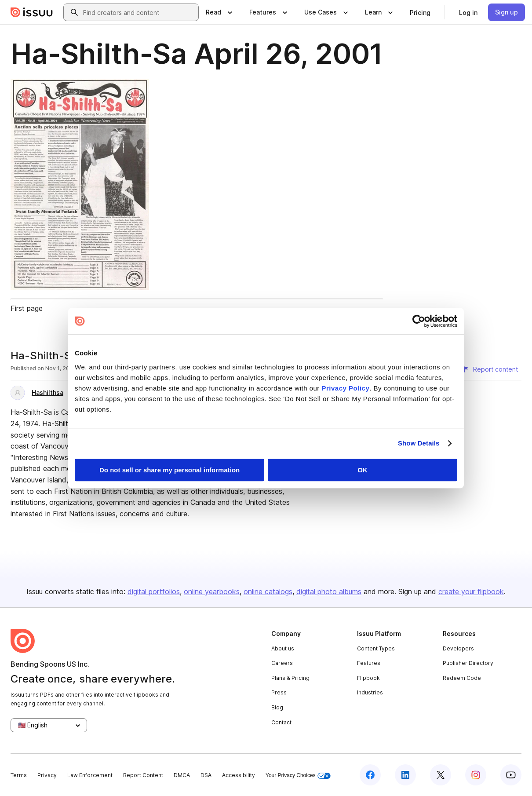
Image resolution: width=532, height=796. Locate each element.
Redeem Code (462, 678)
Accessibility (239, 775)
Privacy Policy (346, 388)
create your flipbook (471, 592)
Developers (458, 648)
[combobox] (139, 12)
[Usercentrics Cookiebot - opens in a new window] (419, 321)
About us (283, 648)
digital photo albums (329, 592)
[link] (420, 12)
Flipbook (368, 678)
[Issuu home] (32, 12)
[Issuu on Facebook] (370, 775)
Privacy (47, 775)
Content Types (376, 648)
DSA (206, 775)
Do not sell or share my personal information (169, 470)
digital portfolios (154, 592)
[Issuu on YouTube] (511, 775)
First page (27, 308)
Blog (277, 707)
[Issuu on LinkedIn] (405, 775)
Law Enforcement (90, 775)
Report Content (143, 775)
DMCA (182, 775)
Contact (281, 722)
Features (369, 663)
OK (363, 470)
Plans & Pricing (290, 678)
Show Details (419, 443)
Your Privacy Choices (298, 776)
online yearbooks (212, 592)
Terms (19, 775)
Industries (370, 692)
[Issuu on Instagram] (476, 775)
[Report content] (490, 369)
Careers (282, 663)
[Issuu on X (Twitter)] (441, 775)
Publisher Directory (468, 663)
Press (279, 692)
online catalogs (268, 592)
